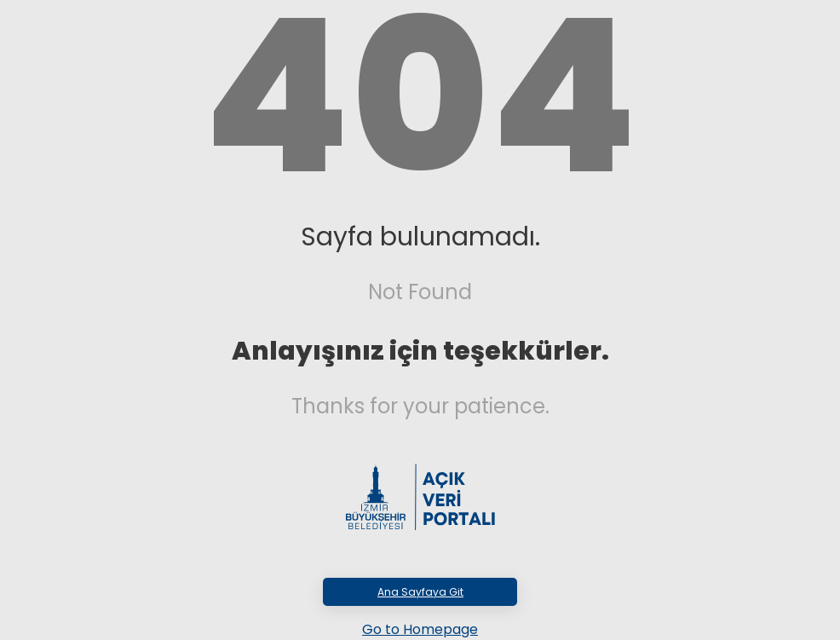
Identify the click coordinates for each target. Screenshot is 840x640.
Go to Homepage (420, 629)
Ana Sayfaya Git (420, 592)
